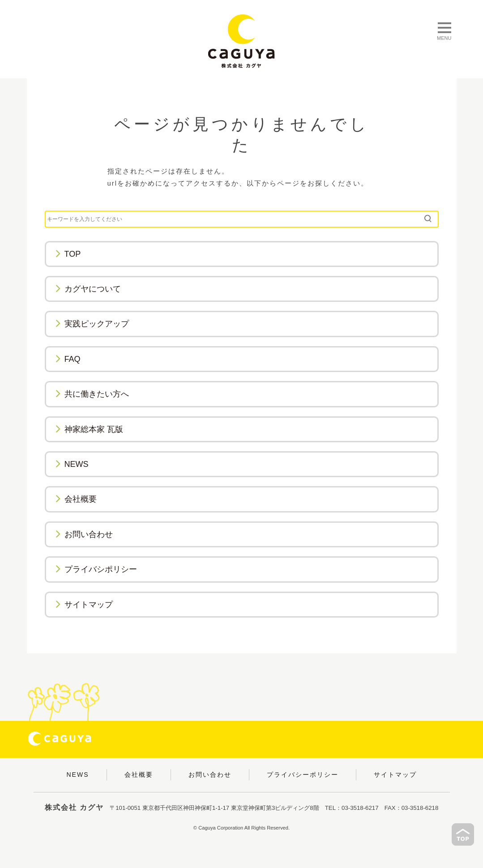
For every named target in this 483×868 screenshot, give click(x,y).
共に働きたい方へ (92, 394)
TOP (68, 254)
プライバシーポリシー (303, 775)
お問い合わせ (84, 534)
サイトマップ (84, 605)
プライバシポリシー (96, 569)
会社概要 (76, 499)
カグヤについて (88, 289)
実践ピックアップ (92, 324)
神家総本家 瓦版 (89, 429)
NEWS (72, 464)
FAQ (68, 359)
